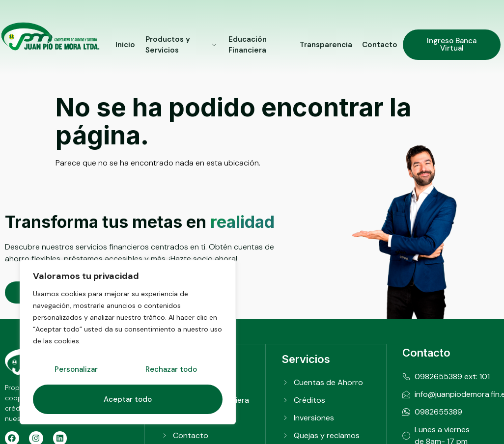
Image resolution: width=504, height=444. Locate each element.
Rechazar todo (171, 370)
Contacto (380, 45)
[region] (128, 342)
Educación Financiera (248, 45)
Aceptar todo (128, 399)
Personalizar (76, 370)
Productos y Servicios (182, 45)
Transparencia (326, 45)
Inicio (125, 45)
